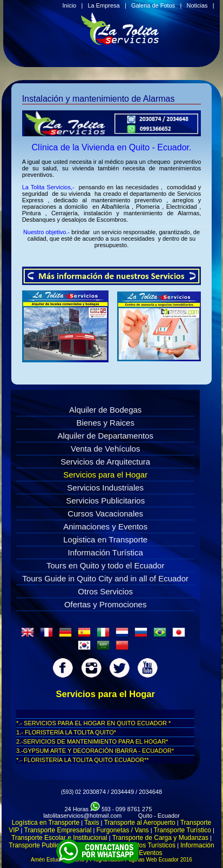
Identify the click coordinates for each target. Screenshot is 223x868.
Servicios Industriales (105, 488)
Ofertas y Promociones (106, 604)
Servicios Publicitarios (105, 501)
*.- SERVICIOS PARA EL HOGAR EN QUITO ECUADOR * (93, 723)
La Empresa (103, 5)
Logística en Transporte (46, 823)
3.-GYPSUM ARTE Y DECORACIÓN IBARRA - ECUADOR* (95, 751)
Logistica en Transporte (105, 539)
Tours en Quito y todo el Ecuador (105, 565)
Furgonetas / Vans (122, 830)
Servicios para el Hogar (105, 475)
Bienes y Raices (105, 423)
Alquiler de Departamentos (105, 436)
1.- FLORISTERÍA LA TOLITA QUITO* (66, 732)
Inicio (70, 5)
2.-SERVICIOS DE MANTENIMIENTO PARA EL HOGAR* (92, 741)
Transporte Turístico (183, 830)
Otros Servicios (105, 591)
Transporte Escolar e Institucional (59, 838)
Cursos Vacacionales (105, 513)
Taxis (92, 823)
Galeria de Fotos (153, 5)
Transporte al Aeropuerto (139, 823)
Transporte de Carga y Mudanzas (160, 838)
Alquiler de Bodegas (105, 410)
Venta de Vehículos (105, 449)
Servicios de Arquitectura (105, 462)
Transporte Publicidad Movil (49, 845)
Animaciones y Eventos (105, 526)
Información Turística (106, 552)
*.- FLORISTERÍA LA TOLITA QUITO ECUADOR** (83, 760)
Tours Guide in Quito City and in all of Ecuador (105, 578)
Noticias (197, 5)
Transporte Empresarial (58, 830)
